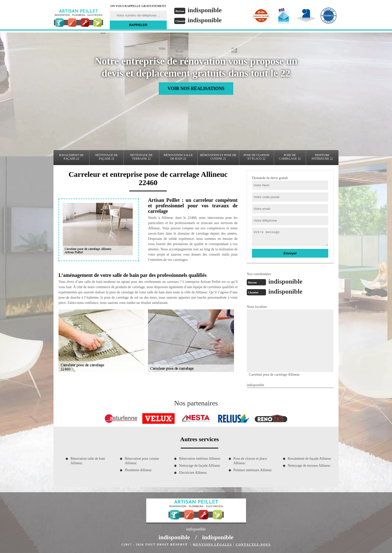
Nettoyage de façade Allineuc (200, 466)
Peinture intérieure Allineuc (253, 470)
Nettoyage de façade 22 (106, 157)
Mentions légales (212, 544)
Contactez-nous (253, 544)
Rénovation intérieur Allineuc (200, 459)
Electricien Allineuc (193, 473)
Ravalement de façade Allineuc (310, 459)
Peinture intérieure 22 (322, 157)
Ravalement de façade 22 (71, 157)
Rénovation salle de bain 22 (178, 157)
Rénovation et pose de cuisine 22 (218, 157)
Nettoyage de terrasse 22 (141, 157)
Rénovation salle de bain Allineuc (88, 461)
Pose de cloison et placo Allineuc (250, 461)
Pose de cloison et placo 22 (256, 157)
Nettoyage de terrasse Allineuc (309, 466)
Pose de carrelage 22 (290, 157)
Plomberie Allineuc (138, 470)
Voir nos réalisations (196, 89)
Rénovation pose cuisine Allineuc (142, 461)
